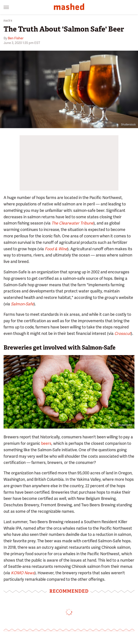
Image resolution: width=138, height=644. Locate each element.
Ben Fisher (16, 38)
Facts (8, 21)
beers (46, 443)
